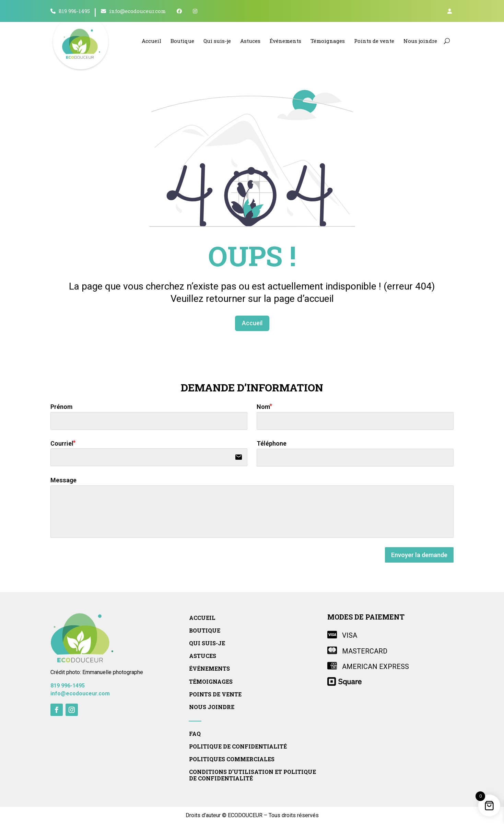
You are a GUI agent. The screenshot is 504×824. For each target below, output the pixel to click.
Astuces (250, 41)
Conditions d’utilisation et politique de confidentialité (253, 775)
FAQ (195, 734)
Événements (285, 41)
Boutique (182, 41)
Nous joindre (420, 41)
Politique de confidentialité (238, 746)
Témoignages (328, 41)
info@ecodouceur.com (133, 11)
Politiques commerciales (232, 759)
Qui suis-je (217, 41)
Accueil (151, 41)
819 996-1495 (70, 11)
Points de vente (374, 41)
